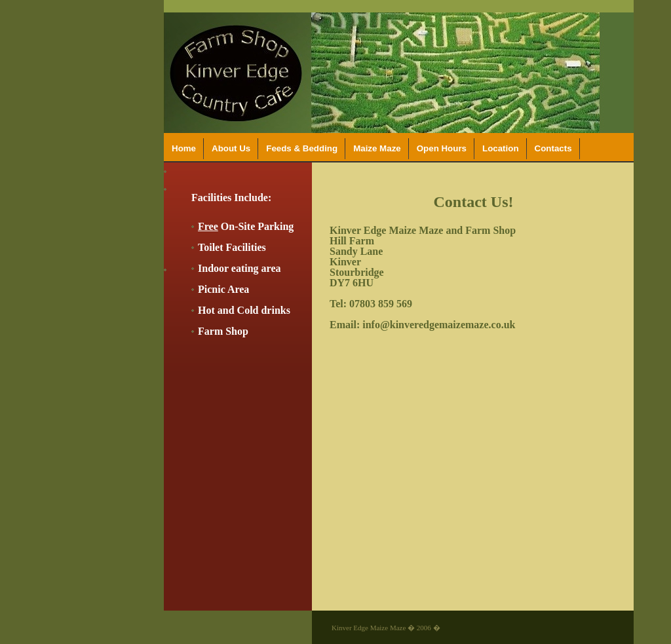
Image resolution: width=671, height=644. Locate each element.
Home (184, 148)
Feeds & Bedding (302, 148)
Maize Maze (377, 148)
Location (501, 148)
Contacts (553, 148)
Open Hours (442, 148)
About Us (231, 148)
